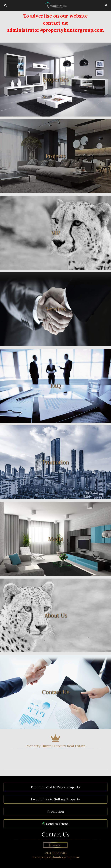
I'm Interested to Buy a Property (55, 787)
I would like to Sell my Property (55, 799)
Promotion (56, 812)
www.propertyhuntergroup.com (56, 857)
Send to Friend (56, 824)
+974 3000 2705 (56, 853)
